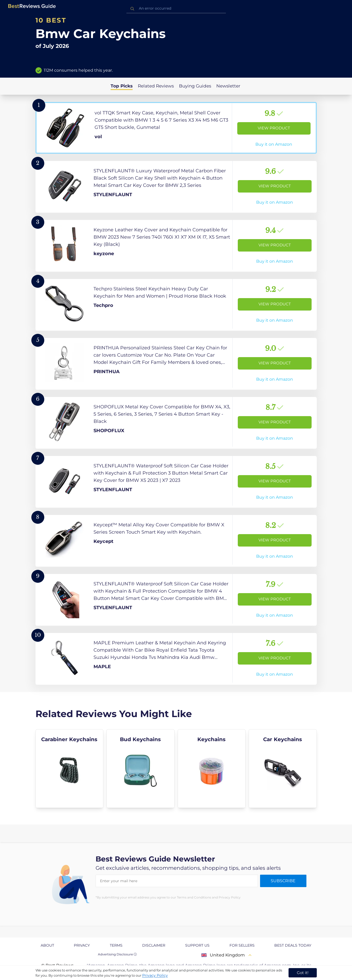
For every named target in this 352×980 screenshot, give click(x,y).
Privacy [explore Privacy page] (82, 945)
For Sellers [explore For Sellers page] (242, 945)
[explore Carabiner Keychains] (70, 769)
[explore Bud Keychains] (141, 769)
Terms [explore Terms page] (116, 945)
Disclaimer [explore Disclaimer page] (154, 945)
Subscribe (283, 881)
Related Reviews (156, 86)
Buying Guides (195, 86)
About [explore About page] (47, 945)
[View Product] (176, 128)
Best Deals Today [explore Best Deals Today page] (293, 945)
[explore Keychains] (212, 769)
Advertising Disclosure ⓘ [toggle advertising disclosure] (117, 954)
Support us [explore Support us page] (197, 945)
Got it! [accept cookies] (303, 973)
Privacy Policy (155, 975)
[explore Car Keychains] (283, 769)
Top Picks (122, 86)
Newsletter (228, 86)
